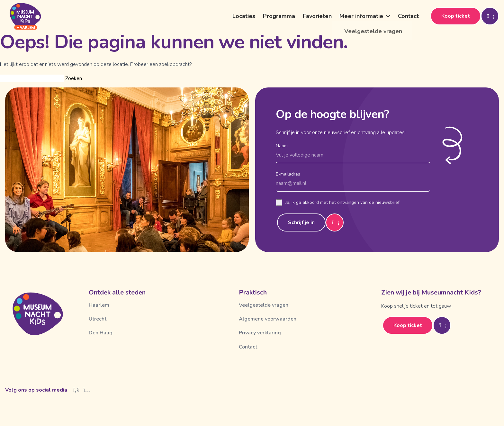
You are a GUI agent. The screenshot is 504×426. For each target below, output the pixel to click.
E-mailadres (288, 174)
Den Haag (101, 333)
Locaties (244, 16)
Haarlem (99, 305)
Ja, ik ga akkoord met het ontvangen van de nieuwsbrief (338, 203)
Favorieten (317, 16)
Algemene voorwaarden (268, 319)
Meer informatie (361, 16)
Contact (408, 16)
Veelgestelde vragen (264, 305)
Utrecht (98, 319)
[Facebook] (76, 390)
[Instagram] (87, 390)
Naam (282, 146)
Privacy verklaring (260, 333)
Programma (279, 16)
